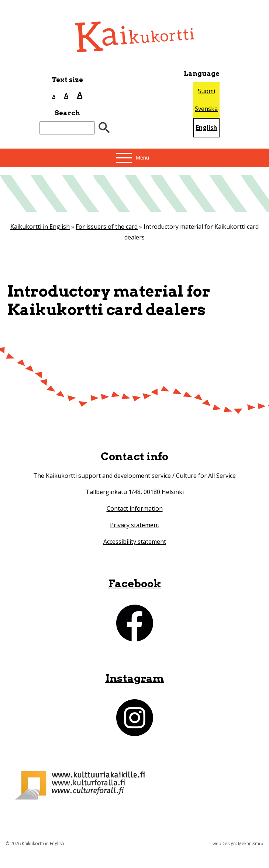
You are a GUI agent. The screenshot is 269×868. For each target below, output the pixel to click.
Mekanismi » (251, 843)
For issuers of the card (107, 227)
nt (156, 525)
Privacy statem (130, 525)
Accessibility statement (135, 542)
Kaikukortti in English (40, 227)
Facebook (135, 583)
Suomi (206, 91)
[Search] (67, 128)
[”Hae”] (104, 128)
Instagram (134, 678)
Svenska (206, 109)
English (206, 127)
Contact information (135, 508)
